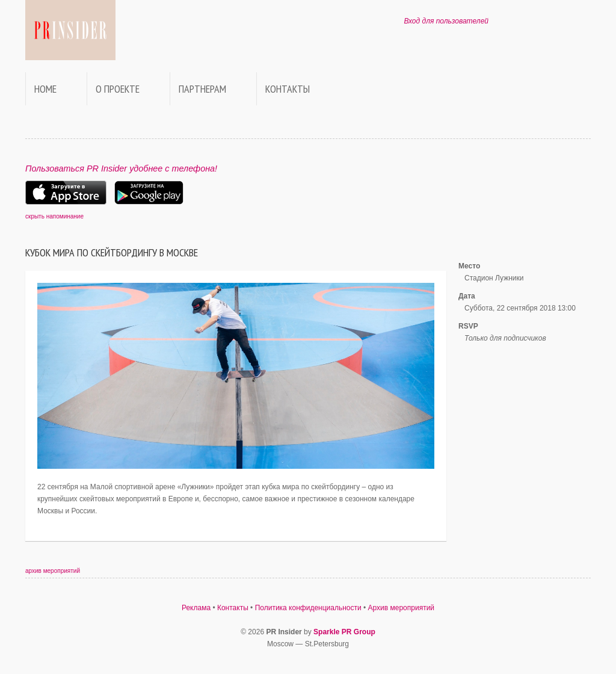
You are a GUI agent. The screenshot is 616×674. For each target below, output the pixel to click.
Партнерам (202, 89)
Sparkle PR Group (344, 632)
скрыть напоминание (54, 216)
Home (45, 89)
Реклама (196, 608)
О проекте (118, 89)
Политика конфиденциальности (308, 608)
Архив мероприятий (402, 608)
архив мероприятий (53, 571)
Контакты (288, 89)
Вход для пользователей (446, 21)
